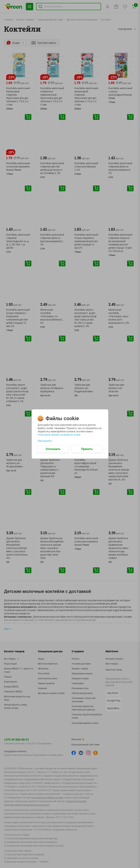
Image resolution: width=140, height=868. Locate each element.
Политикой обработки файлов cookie (59, 435)
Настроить (45, 441)
